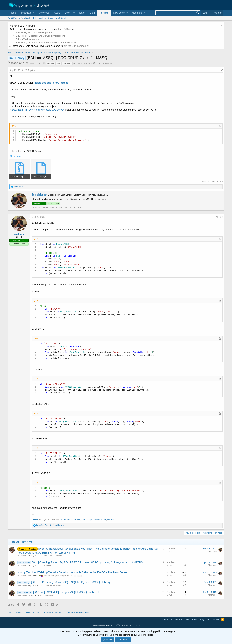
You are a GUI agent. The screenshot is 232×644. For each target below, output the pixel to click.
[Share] (222, 70)
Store (57, 13)
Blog (92, 13)
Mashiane (18, 63)
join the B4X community (76, 46)
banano (51, 63)
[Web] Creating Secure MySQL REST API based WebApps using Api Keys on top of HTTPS (87, 562)
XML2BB (111, 520)
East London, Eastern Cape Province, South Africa (84, 195)
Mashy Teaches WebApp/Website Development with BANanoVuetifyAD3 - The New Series (72, 572)
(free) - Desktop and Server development (40, 36)
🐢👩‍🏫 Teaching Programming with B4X (55, 576)
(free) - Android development (34, 32)
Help (209, 619)
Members (137, 13)
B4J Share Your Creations (51, 556)
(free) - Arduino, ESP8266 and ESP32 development (46, 43)
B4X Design (86, 520)
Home (13, 13)
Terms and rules (182, 619)
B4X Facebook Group (43, 18)
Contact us (167, 619)
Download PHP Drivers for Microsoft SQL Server (38, 110)
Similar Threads (84, 63)
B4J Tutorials (46, 566)
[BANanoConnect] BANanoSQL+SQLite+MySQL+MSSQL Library (71, 582)
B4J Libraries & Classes (51, 585)
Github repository (104, 63)
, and (52, 525)
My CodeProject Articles (70, 520)
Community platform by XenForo (116, 625)
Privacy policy (198, 619)
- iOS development (28, 39)
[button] (27, 13)
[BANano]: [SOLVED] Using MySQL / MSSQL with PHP (67, 592)
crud (58, 63)
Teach (82, 13)
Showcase (44, 13)
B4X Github (61, 18)
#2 (221, 217)
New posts (119, 13)
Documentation (99, 520)
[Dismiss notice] (221, 26)
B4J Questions (46, 595)
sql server (67, 63)
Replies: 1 (31, 70)
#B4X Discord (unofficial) (19, 18)
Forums (104, 13)
